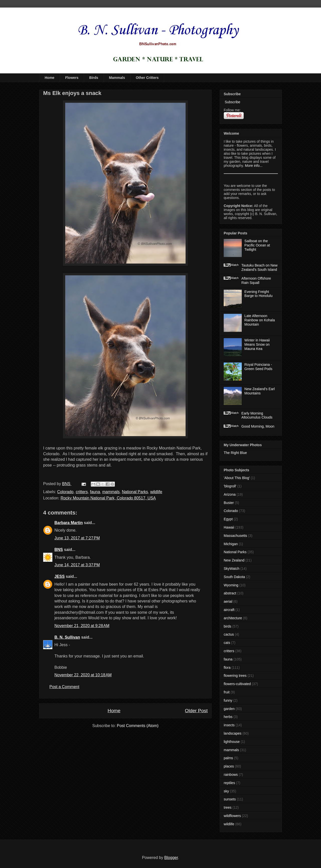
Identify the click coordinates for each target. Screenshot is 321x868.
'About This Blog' (237, 478)
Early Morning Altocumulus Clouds (257, 415)
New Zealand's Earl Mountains (260, 391)
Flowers (72, 78)
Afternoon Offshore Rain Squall (256, 280)
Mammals (117, 78)
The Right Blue (235, 453)
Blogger (171, 858)
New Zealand (234, 560)
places (229, 766)
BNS (59, 550)
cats (227, 643)
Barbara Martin (69, 523)
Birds (94, 78)
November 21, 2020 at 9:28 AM (82, 626)
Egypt (228, 519)
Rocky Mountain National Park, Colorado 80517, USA (108, 498)
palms (228, 758)
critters (82, 492)
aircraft (229, 610)
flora (227, 668)
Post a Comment (64, 687)
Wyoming (231, 585)
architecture (233, 618)
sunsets (230, 799)
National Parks (135, 492)
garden (229, 709)
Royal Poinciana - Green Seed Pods (258, 367)
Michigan (231, 544)
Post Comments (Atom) (138, 726)
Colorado (65, 492)
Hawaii (229, 527)
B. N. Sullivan (67, 637)
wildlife (156, 492)
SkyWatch (232, 569)
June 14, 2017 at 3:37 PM (77, 565)
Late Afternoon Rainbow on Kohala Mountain (260, 320)
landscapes (233, 733)
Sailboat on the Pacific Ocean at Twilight (257, 245)
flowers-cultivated (237, 684)
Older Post (196, 711)
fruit (227, 692)
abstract (230, 593)
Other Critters (147, 78)
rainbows (231, 775)
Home (50, 78)
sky (226, 791)
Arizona (230, 494)
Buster (229, 503)
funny (228, 700)
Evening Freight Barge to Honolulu (259, 294)
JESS (60, 576)
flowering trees (235, 676)
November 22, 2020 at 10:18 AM (83, 675)
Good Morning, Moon (258, 426)
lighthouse (232, 742)
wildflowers (232, 816)
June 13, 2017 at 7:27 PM (77, 538)
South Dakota (234, 577)
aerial (228, 601)
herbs (228, 717)
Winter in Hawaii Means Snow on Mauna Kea (257, 344)
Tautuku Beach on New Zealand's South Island (260, 267)
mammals (111, 492)
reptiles (229, 783)
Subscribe (232, 102)
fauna (95, 492)
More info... (254, 166)
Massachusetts (235, 536)
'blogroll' (230, 486)
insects (229, 725)
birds (227, 626)
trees (228, 807)
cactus (229, 634)
